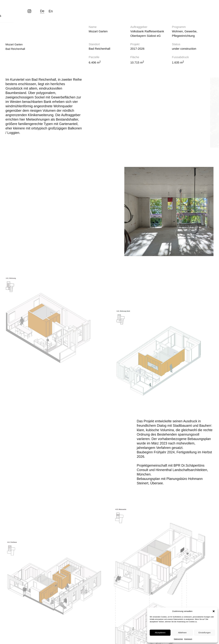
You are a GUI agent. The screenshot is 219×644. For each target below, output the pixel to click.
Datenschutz (178, 639)
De (203, 7)
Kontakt (119, 7)
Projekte (33, 7)
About (74, 7)
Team (54, 7)
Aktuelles (96, 7)
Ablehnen (182, 633)
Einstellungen (204, 633)
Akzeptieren (160, 633)
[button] (214, 611)
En (212, 7)
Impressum (188, 639)
